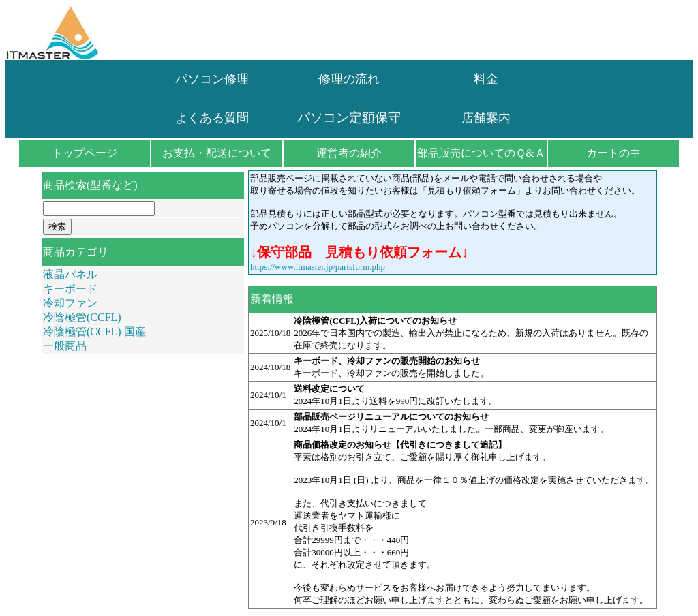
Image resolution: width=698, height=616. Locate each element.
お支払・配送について (217, 153)
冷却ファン (70, 303)
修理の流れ (349, 79)
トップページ (85, 153)
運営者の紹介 (349, 153)
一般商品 (65, 346)
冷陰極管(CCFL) (82, 317)
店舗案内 (486, 118)
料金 (486, 79)
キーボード (70, 289)
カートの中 (613, 153)
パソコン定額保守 (349, 118)
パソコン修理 (212, 79)
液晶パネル (70, 274)
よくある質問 (212, 118)
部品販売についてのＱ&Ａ (481, 153)
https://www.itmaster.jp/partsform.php (318, 267)
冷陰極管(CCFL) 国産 (94, 332)
